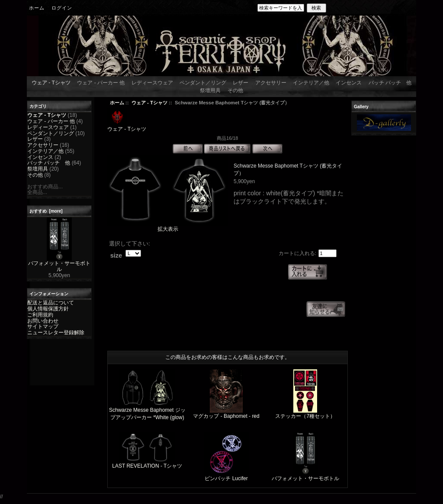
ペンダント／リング (203, 83)
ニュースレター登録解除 (56, 333)
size (116, 255)
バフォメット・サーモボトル (59, 264)
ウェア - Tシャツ (149, 103)
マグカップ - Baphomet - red (226, 416)
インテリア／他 (311, 83)
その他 (235, 90)
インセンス (349, 83)
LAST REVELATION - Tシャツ (147, 466)
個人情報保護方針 (48, 309)
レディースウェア (152, 83)
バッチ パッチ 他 (390, 83)
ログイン (62, 8)
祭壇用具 (210, 90)
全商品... (37, 192)
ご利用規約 (40, 315)
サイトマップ (43, 326)
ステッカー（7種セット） (305, 416)
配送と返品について (51, 303)
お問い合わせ (43, 321)
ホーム (37, 8)
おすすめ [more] (46, 211)
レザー (241, 83)
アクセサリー (271, 83)
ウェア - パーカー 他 (101, 83)
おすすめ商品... (45, 187)
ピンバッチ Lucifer (226, 478)
